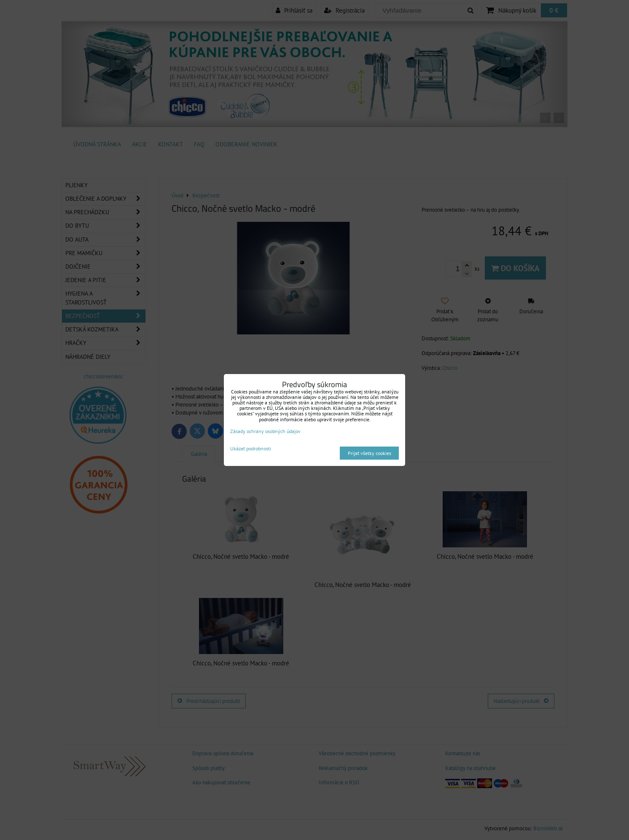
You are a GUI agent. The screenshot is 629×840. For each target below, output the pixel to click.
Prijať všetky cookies (370, 453)
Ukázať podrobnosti (251, 448)
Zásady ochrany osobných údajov (265, 431)
